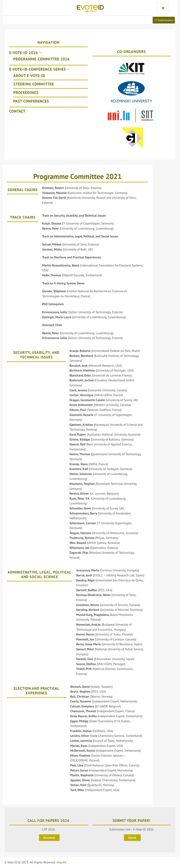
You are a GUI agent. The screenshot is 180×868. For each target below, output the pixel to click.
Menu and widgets (162, 8)
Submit (132, 838)
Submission (164, 20)
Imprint (61, 862)
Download (49, 838)
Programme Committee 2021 (77, 176)
